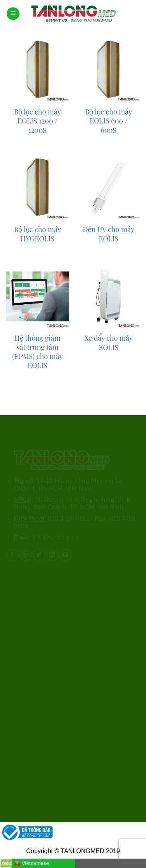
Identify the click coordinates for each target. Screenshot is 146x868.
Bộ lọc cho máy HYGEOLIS (38, 234)
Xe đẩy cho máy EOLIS (109, 343)
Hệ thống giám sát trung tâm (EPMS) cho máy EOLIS (37, 352)
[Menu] (13, 14)
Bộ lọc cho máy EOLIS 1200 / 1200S (38, 121)
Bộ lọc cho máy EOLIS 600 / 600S (108, 121)
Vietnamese (32, 863)
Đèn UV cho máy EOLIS (109, 234)
